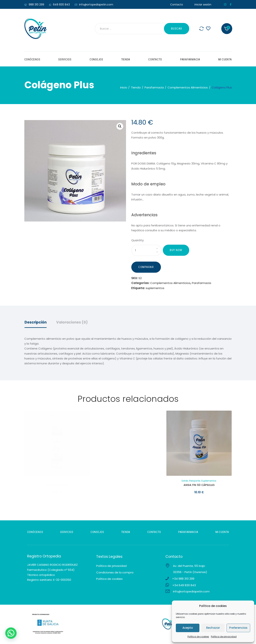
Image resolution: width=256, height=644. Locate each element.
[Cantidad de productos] (146, 250)
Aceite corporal (57, 482)
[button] (120, 126)
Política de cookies (198, 637)
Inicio (124, 87)
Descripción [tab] (36, 323)
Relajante (195, 482)
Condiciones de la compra (115, 573)
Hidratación (120, 482)
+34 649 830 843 (184, 586)
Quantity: (138, 240)
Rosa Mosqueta (57, 486)
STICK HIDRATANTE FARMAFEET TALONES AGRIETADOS (128, 488)
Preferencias (238, 628)
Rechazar (213, 628)
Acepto (188, 628)
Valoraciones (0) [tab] (72, 323)
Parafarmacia (154, 87)
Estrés (185, 482)
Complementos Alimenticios (188, 87)
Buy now (176, 250)
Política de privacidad (224, 637)
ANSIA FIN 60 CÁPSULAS (199, 486)
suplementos (155, 289)
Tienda (136, 87)
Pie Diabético (135, 482)
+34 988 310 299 (183, 580)
